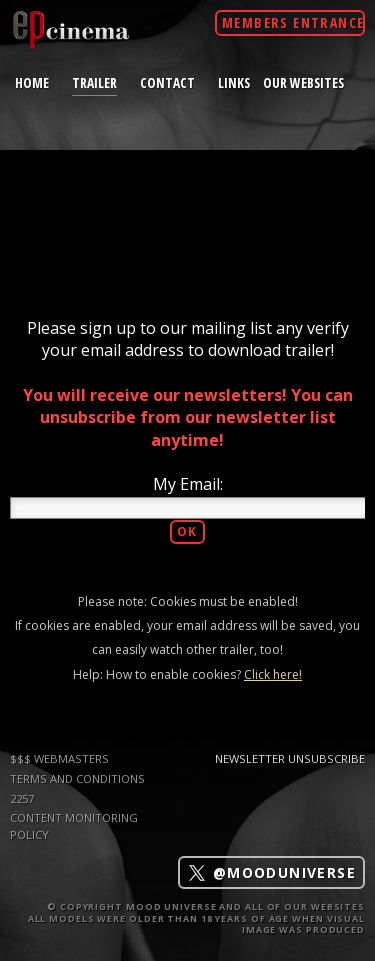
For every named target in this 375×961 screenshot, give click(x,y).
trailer (94, 82)
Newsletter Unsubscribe (290, 758)
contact (167, 82)
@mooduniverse (271, 872)
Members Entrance (293, 22)
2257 (22, 798)
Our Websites (303, 82)
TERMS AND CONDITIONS (77, 778)
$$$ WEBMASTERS (59, 758)
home (32, 82)
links (234, 82)
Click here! (273, 674)
